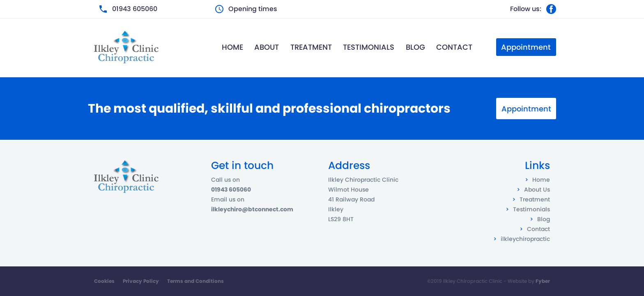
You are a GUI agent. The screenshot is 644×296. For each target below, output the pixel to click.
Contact (454, 47)
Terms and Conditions (195, 281)
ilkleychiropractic (525, 239)
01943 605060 (135, 9)
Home (232, 47)
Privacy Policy (141, 281)
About (267, 47)
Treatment (311, 47)
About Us (537, 190)
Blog (415, 47)
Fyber (543, 281)
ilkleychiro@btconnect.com (252, 209)
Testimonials (369, 47)
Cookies (104, 281)
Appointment (526, 109)
